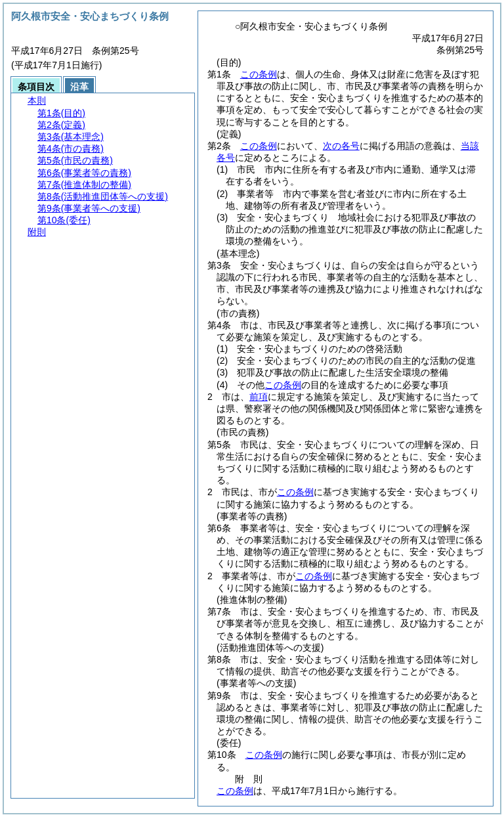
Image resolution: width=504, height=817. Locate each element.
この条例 (259, 74)
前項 (259, 397)
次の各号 (341, 146)
